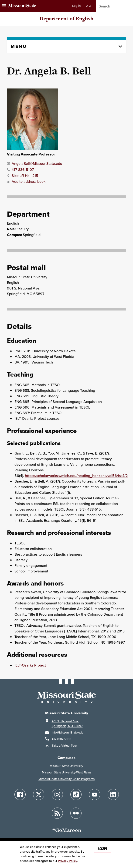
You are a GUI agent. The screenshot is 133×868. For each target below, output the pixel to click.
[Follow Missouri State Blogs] (57, 813)
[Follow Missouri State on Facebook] (20, 794)
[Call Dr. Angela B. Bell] (20, 169)
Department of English (66, 19)
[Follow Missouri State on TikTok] (76, 794)
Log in (76, 6)
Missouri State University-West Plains (67, 772)
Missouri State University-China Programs (66, 779)
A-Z (89, 6)
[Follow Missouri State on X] (39, 794)
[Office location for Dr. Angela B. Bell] (23, 175)
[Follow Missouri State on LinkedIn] (113, 794)
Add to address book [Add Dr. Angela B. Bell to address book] (26, 181)
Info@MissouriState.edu (68, 732)
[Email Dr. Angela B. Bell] (35, 163)
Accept (102, 849)
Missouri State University (66, 766)
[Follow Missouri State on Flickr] (76, 813)
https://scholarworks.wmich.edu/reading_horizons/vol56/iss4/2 (76, 476)
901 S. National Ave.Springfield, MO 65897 (67, 724)
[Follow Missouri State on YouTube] (95, 794)
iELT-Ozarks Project (30, 665)
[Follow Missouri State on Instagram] (57, 794)
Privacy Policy (68, 861)
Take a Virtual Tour (64, 746)
